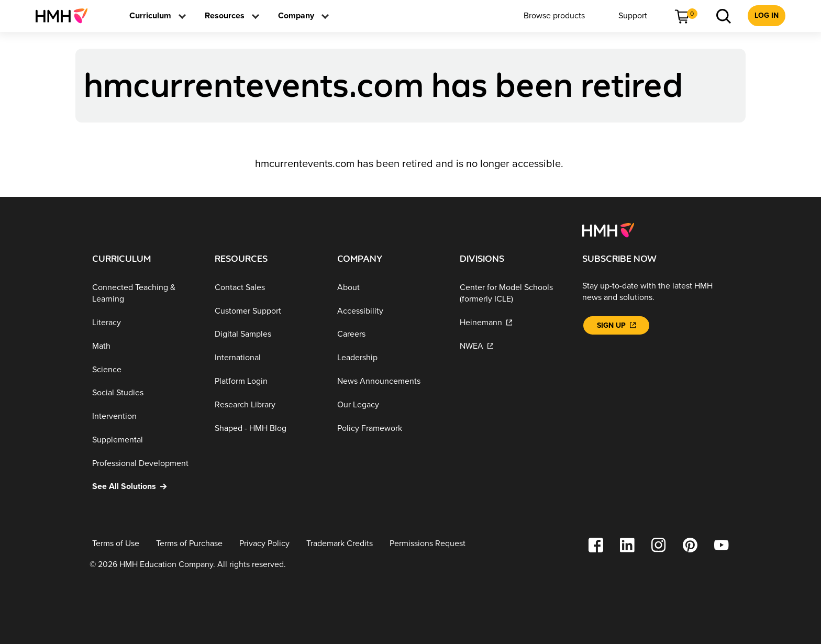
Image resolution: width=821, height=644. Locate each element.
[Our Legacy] (390, 405)
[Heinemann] (513, 323)
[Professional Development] (145, 463)
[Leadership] (390, 358)
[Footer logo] (608, 229)
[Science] (145, 369)
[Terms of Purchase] (189, 544)
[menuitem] (66, 16)
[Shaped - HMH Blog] (268, 428)
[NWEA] (513, 346)
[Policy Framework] (390, 428)
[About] (390, 288)
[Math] (145, 346)
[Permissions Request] (428, 544)
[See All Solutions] (145, 487)
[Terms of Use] (116, 544)
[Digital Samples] (268, 334)
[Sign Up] (616, 325)
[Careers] (390, 334)
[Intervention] (145, 417)
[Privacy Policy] (264, 544)
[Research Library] (268, 405)
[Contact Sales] (268, 288)
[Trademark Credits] (340, 544)
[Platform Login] (268, 381)
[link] (66, 16)
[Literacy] (145, 323)
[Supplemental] (145, 440)
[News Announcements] (390, 381)
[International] (268, 358)
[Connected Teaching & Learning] (145, 293)
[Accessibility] (390, 311)
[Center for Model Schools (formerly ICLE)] (513, 293)
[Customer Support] (268, 311)
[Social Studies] (145, 393)
